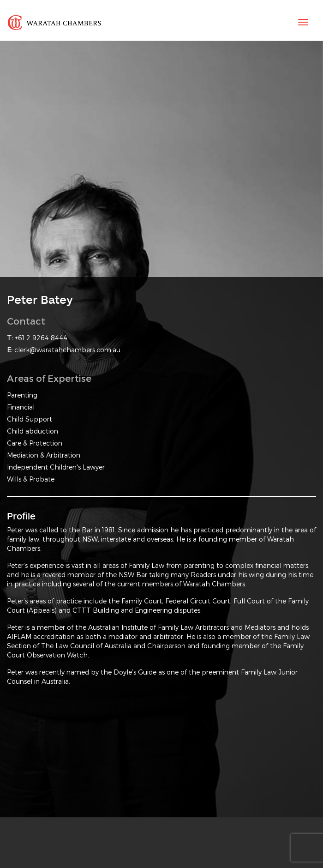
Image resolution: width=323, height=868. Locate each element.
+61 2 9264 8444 (41, 338)
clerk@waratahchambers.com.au (67, 350)
